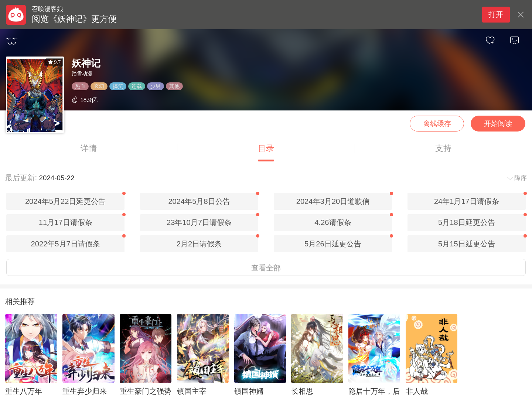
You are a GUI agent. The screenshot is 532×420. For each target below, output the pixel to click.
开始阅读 (498, 124)
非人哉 (417, 391)
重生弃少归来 (85, 391)
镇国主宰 (192, 391)
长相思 (302, 391)
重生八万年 (24, 391)
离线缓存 (437, 124)
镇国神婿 (249, 391)
